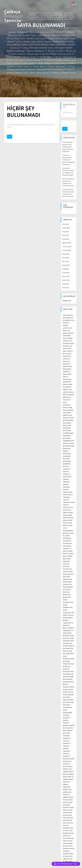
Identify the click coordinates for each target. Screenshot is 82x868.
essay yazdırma (68, 406)
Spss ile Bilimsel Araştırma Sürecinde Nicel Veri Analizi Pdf (68, 665)
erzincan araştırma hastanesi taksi (69, 847)
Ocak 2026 (66, 228)
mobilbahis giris (68, 429)
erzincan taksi (68, 796)
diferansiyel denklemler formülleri (67, 452)
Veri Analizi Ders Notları (67, 591)
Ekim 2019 (66, 284)
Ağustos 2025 (67, 239)
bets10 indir (67, 426)
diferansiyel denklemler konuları (67, 460)
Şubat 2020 (66, 276)
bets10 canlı (67, 421)
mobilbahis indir (68, 437)
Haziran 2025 (67, 246)
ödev (69, 347)
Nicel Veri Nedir (68, 673)
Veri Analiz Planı (68, 698)
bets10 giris (67, 424)
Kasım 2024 (66, 272)
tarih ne (65, 373)
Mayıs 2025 (66, 250)
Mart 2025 (66, 257)
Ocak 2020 (66, 280)
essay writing (67, 403)
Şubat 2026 (66, 224)
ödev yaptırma (68, 311)
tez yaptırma (67, 316)
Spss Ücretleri (68, 552)
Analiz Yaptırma (68, 570)
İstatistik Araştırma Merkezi (66, 714)
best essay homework (67, 398)
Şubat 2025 (66, 261)
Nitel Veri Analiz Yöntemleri (68, 657)
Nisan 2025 (66, 254)
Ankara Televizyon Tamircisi (68, 493)
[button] (66, 864)
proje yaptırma (68, 314)
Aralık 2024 (66, 269)
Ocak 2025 (66, 265)
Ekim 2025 (66, 231)
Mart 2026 (66, 220)
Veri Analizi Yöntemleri (67, 596)
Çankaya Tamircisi (13, 16)
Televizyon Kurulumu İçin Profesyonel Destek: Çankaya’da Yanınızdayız (69, 156)
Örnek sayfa (70, 28)
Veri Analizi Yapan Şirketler (67, 578)
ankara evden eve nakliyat (68, 778)
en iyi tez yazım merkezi (68, 350)
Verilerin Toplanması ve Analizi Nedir (68, 626)
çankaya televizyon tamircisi (66, 483)
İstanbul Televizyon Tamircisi (67, 747)
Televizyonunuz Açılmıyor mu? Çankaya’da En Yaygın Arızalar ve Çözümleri (68, 143)
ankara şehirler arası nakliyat (68, 765)
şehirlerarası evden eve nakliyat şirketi (68, 791)
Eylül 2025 (66, 235)
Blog (74, 4)
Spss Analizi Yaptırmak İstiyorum (67, 557)
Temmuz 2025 (67, 243)
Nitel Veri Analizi (68, 632)
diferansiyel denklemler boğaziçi (69, 444)
